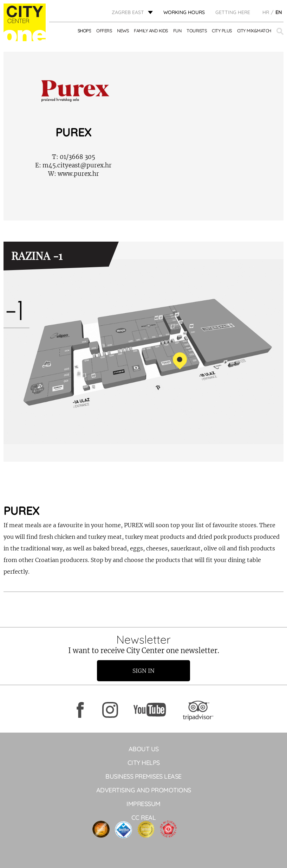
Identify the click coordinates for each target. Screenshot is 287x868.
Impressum (143, 804)
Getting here (233, 12)
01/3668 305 (74, 157)
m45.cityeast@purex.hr (73, 165)
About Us (144, 749)
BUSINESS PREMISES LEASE (143, 776)
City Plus (222, 31)
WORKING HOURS (184, 12)
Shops (84, 31)
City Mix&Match (254, 31)
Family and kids (151, 31)
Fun (177, 31)
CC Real (144, 818)
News (123, 31)
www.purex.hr (74, 174)
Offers (104, 31)
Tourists (197, 31)
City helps (144, 763)
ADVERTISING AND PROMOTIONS (144, 790)
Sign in (143, 671)
